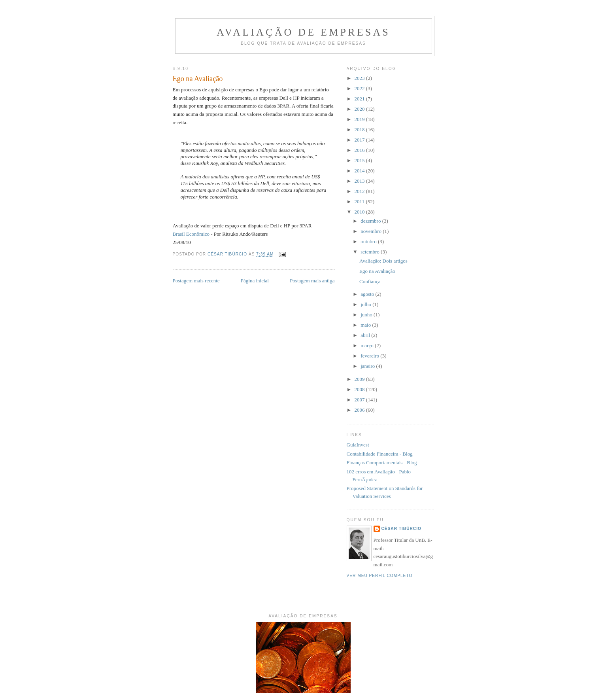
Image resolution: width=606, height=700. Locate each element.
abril (366, 335)
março (368, 345)
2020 (360, 109)
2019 (360, 119)
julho (366, 304)
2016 (360, 150)
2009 (360, 379)
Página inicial (255, 281)
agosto (368, 294)
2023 (360, 78)
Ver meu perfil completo (380, 576)
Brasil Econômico (191, 234)
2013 (360, 181)
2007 (360, 400)
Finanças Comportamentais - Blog (382, 463)
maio (366, 325)
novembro (372, 231)
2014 (360, 171)
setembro (371, 252)
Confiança (370, 281)
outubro (369, 241)
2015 (360, 160)
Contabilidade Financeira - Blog (380, 454)
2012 (360, 191)
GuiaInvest (358, 445)
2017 (360, 140)
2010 (360, 212)
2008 (360, 389)
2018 (360, 130)
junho (367, 315)
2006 (360, 410)
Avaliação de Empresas (303, 32)
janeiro (368, 366)
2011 (360, 201)
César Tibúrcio (401, 529)
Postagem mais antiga (312, 281)
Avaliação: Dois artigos (383, 261)
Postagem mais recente (196, 281)
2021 (360, 99)
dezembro (371, 221)
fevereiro (370, 356)
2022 (360, 88)
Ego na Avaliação (377, 271)
